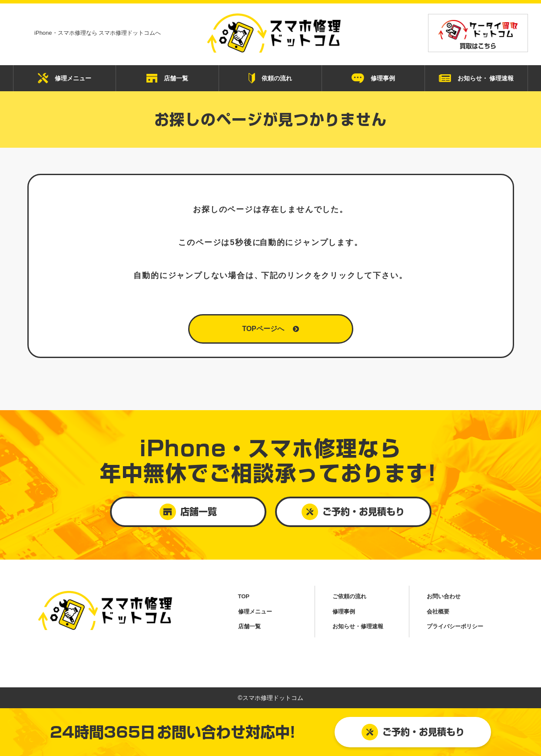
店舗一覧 (167, 78)
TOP (244, 596)
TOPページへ (270, 329)
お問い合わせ (444, 596)
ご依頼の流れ (349, 596)
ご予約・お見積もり (413, 732)
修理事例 (373, 78)
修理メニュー (65, 78)
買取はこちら (478, 35)
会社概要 (438, 612)
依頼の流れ (270, 78)
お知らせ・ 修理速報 (476, 78)
